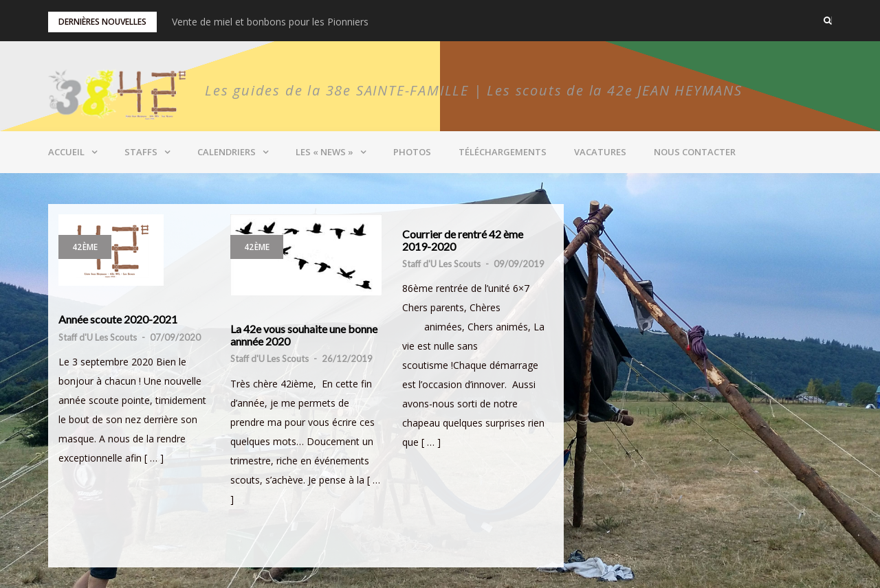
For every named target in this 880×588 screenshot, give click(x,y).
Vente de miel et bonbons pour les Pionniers (270, 22)
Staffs (141, 152)
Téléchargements (503, 152)
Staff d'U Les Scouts (98, 337)
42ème (85, 247)
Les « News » (324, 152)
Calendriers (227, 152)
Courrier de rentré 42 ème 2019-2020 (463, 240)
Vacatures (600, 152)
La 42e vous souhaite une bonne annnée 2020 (304, 335)
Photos (412, 152)
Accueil (66, 152)
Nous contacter (695, 152)
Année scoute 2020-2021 (118, 319)
